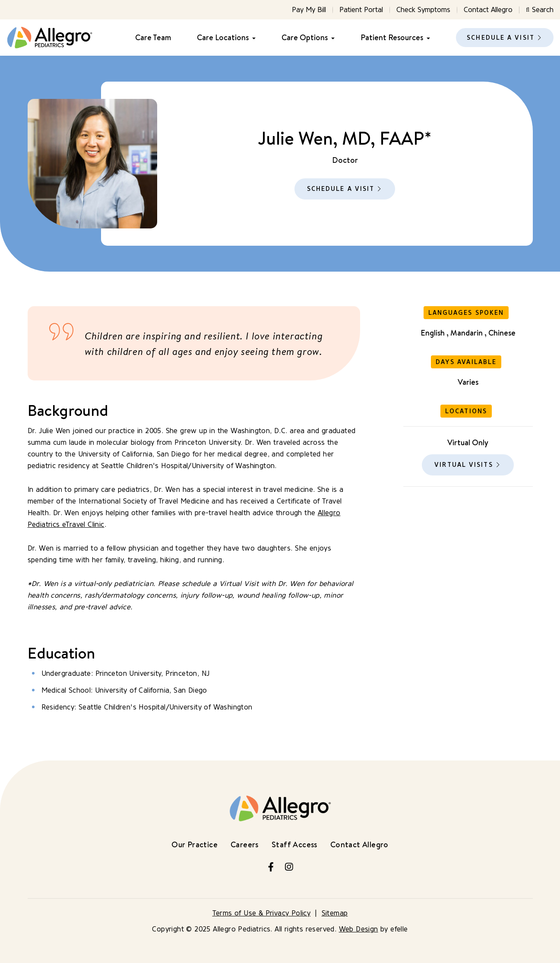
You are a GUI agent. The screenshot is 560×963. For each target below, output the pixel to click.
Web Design (359, 929)
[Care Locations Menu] (252, 38)
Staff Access (294, 844)
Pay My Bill (309, 10)
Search (540, 10)
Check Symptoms (423, 10)
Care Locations (223, 38)
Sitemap (335, 913)
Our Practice (195, 844)
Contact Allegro (488, 10)
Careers (245, 844)
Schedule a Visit (501, 38)
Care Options (305, 38)
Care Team (153, 38)
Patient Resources (392, 38)
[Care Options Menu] (331, 38)
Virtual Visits (464, 465)
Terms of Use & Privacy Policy (262, 913)
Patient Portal (361, 10)
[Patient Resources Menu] (427, 38)
